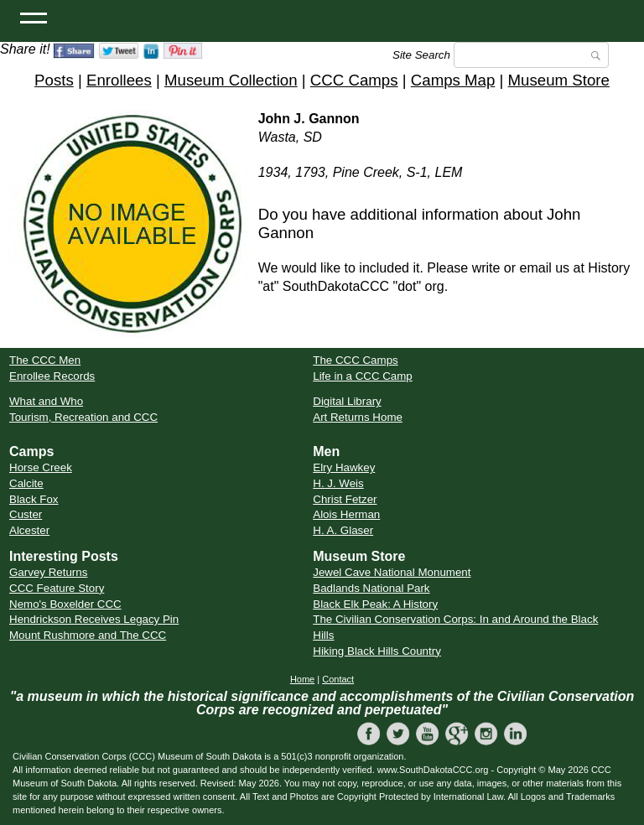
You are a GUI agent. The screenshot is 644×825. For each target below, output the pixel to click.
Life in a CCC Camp (363, 376)
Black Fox (34, 499)
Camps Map (453, 80)
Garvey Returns (48, 572)
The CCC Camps (355, 360)
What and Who (46, 401)
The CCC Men (45, 360)
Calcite (26, 483)
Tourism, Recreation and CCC (83, 417)
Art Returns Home (358, 417)
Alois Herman (346, 514)
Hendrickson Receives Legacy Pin (94, 619)
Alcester (29, 530)
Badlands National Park (371, 588)
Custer (26, 514)
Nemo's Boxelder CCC (65, 604)
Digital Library (347, 401)
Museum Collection (231, 80)
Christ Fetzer (345, 499)
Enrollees (119, 80)
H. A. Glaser (343, 530)
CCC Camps (354, 80)
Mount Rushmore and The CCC (88, 635)
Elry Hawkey (344, 467)
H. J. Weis (338, 483)
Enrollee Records (52, 376)
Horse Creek (41, 467)
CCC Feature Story (57, 588)
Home (302, 679)
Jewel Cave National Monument (392, 572)
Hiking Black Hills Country (377, 651)
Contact (338, 679)
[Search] (531, 55)
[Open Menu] (34, 17)
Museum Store (559, 80)
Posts (54, 80)
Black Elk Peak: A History (375, 604)
